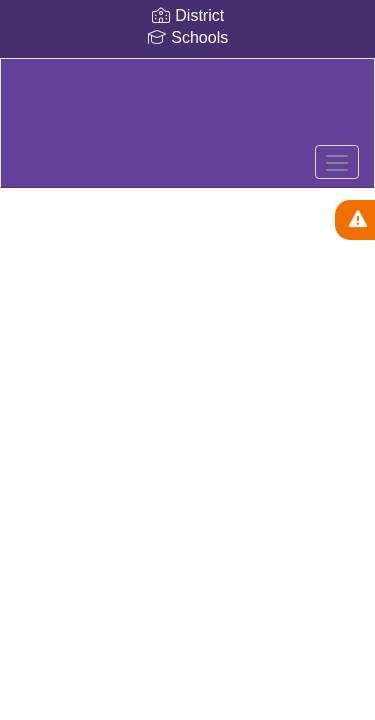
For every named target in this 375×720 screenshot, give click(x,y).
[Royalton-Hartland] (187, 108)
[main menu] (337, 162)
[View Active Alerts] (355, 220)
